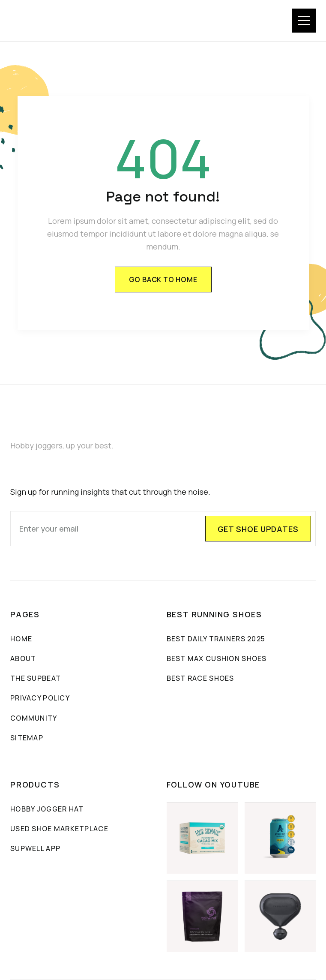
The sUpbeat (36, 678)
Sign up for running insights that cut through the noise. (110, 492)
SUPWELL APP (35, 848)
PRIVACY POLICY (40, 698)
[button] (304, 21)
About (23, 658)
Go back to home (163, 280)
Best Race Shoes (200, 678)
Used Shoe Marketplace (59, 829)
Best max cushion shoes (217, 658)
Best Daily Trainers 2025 (216, 639)
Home (21, 639)
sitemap (27, 738)
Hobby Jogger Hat (47, 809)
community (34, 718)
